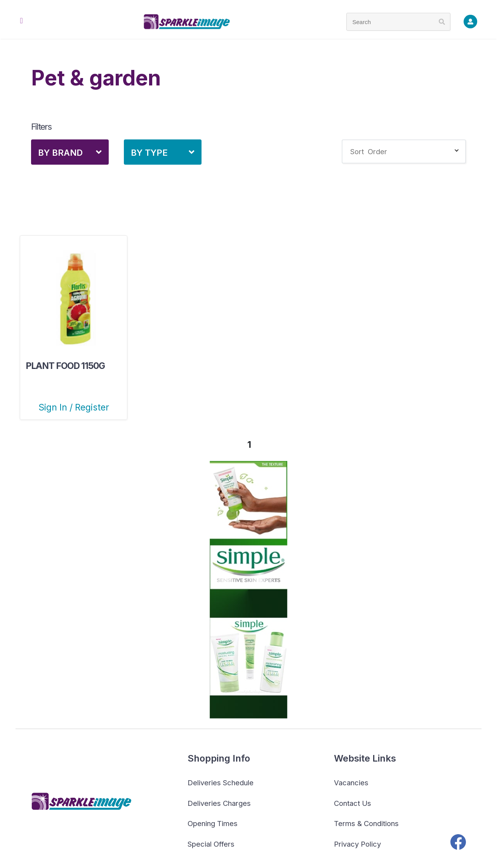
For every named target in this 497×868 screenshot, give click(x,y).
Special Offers (211, 844)
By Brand (60, 153)
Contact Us (353, 803)
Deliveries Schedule (221, 783)
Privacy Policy (357, 844)
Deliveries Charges (219, 803)
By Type (149, 153)
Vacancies (351, 783)
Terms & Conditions (366, 823)
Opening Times (213, 823)
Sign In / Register (74, 407)
